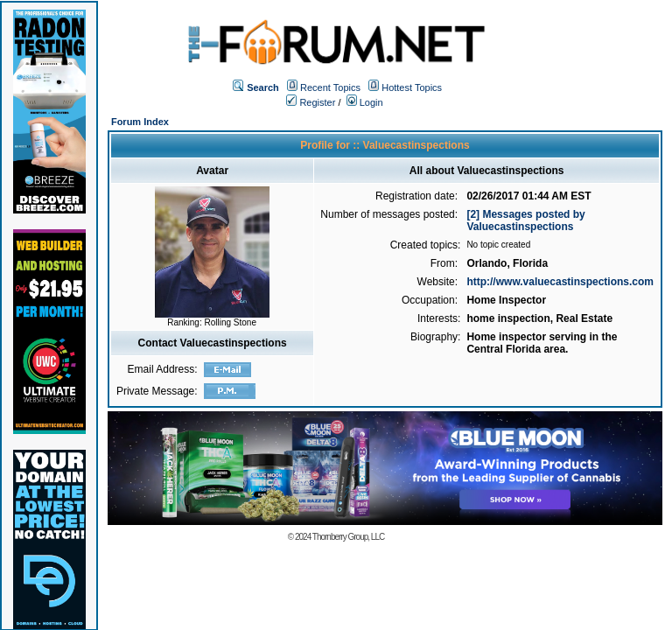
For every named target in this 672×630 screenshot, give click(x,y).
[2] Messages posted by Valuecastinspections (525, 220)
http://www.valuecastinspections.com (560, 282)
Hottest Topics (412, 87)
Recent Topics (330, 87)
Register (311, 102)
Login (365, 102)
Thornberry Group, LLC (348, 537)
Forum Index (140, 122)
